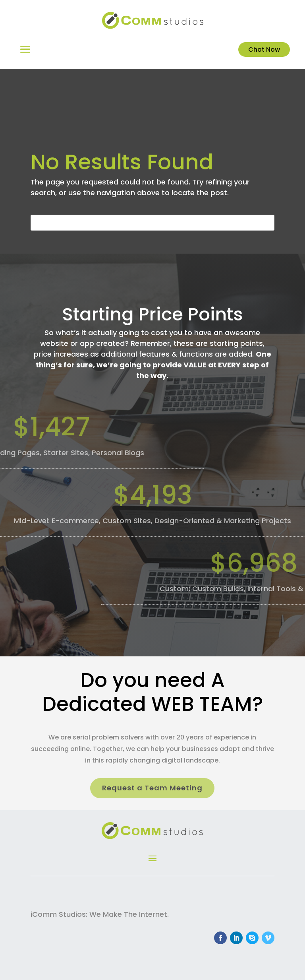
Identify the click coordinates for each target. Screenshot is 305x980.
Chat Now (264, 49)
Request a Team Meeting (152, 788)
